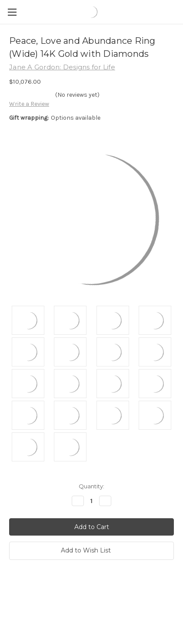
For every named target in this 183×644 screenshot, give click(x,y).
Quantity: (91, 486)
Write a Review (29, 104)
